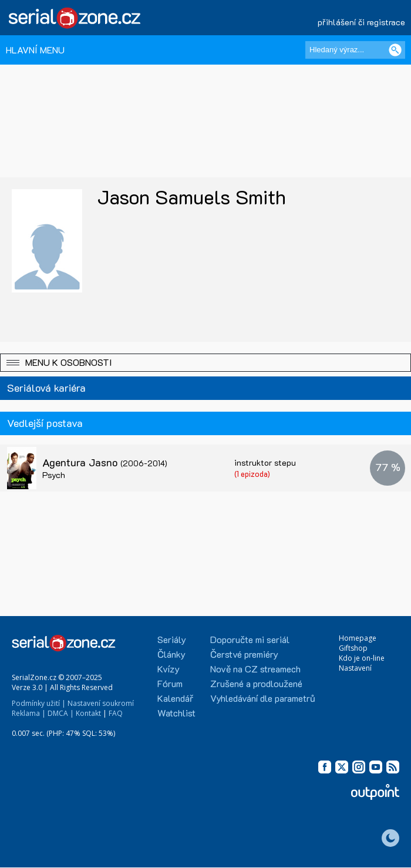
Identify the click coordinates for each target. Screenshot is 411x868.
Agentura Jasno (105, 462)
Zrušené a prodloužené (256, 683)
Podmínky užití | (39, 703)
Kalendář (175, 698)
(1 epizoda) (252, 474)
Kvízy (169, 669)
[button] (206, 363)
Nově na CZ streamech (255, 669)
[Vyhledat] (395, 50)
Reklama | (29, 713)
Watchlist (176, 713)
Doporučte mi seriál (250, 639)
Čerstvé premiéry (244, 654)
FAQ (116, 713)
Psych (54, 475)
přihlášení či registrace (361, 22)
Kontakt (88, 713)
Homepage (358, 638)
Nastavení (355, 668)
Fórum (170, 683)
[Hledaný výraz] (355, 50)
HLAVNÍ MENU (35, 50)
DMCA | (61, 713)
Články (171, 654)
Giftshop (353, 648)
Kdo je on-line (362, 658)
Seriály (172, 639)
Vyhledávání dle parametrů (263, 698)
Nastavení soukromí (101, 703)
